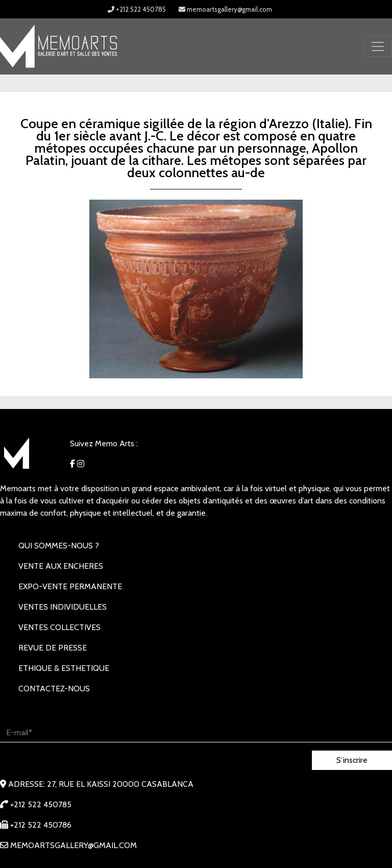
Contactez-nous (54, 689)
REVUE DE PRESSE (53, 648)
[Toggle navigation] (378, 46)
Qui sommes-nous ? (59, 546)
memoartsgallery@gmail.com (225, 9)
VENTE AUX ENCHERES (61, 566)
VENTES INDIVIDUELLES (63, 607)
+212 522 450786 (36, 825)
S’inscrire (352, 760)
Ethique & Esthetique (64, 668)
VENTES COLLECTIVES (59, 627)
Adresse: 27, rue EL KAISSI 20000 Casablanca (97, 784)
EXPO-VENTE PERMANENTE (70, 586)
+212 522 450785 (137, 9)
